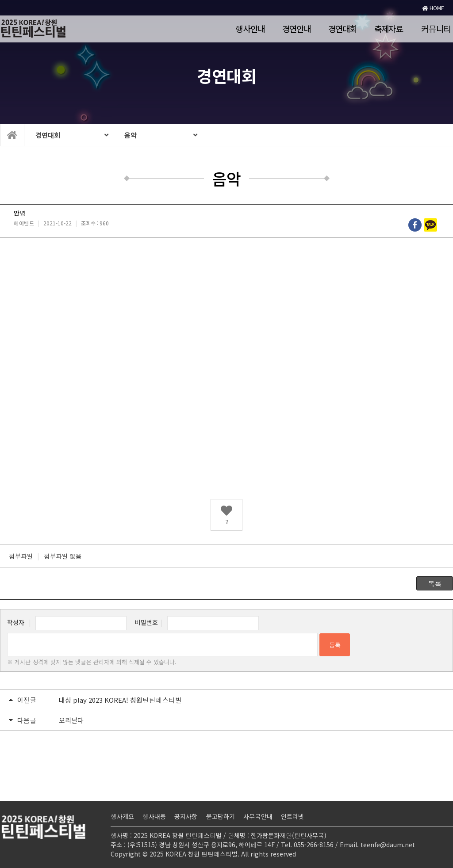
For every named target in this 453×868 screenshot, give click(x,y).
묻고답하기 (220, 816)
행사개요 (122, 816)
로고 (93, 29)
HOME (433, 8)
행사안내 (250, 29)
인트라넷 (292, 816)
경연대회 (342, 29)
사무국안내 (258, 816)
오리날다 (71, 720)
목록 (435, 583)
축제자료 (389, 29)
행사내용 (154, 816)
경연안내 (296, 29)
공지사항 (186, 816)
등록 (335, 645)
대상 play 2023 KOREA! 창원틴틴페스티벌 (120, 700)
